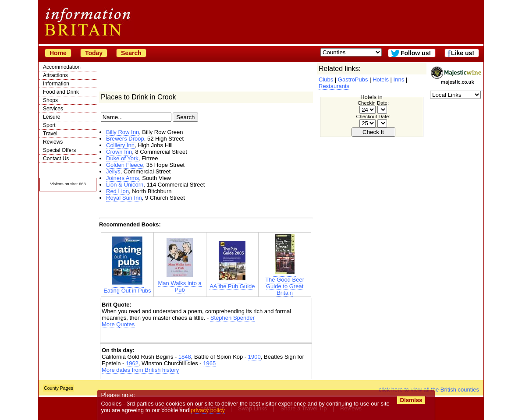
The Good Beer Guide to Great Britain (285, 283)
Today (94, 53)
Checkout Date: (373, 116)
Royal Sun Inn (124, 198)
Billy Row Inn (123, 132)
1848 (185, 357)
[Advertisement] (206, 335)
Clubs (326, 79)
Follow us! (416, 53)
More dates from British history (140, 370)
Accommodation (62, 67)
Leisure (51, 117)
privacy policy (208, 410)
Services (53, 109)
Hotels (381, 79)
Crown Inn (119, 152)
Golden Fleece (125, 165)
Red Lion (117, 191)
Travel (50, 134)
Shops (50, 100)
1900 (254, 357)
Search (131, 53)
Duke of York (122, 158)
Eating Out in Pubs (127, 287)
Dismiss (411, 400)
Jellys (113, 171)
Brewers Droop (125, 139)
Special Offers (59, 150)
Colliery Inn (120, 145)
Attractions (55, 75)
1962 (132, 363)
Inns (399, 79)
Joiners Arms (123, 178)
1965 (209, 363)
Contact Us (56, 159)
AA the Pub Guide (232, 283)
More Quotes (118, 324)
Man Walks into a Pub (180, 283)
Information (56, 84)
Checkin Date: (373, 103)
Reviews (53, 142)
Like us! (463, 53)
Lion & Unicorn (125, 185)
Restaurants (334, 86)
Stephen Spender (233, 318)
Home (58, 53)
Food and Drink (61, 92)
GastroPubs (353, 79)
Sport (49, 125)
